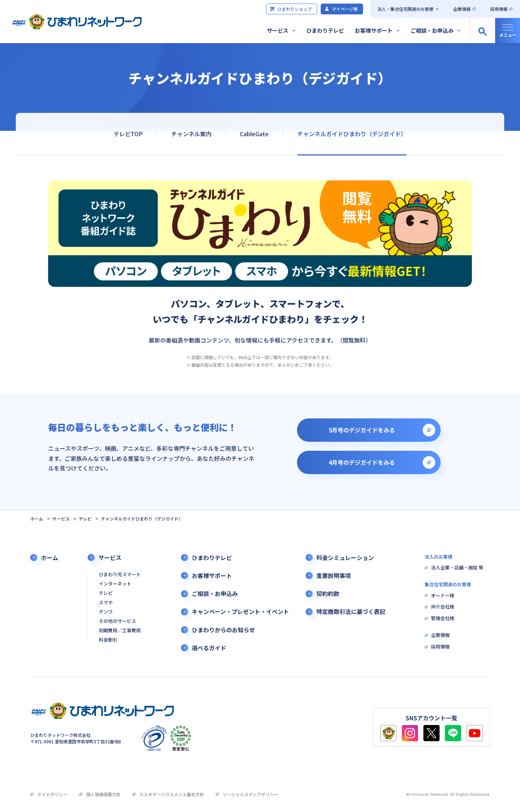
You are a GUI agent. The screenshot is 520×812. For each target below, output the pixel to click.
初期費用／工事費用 (120, 631)
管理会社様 (443, 618)
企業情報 (462, 9)
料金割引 (108, 640)
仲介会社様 (443, 607)
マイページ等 (341, 9)
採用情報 (499, 9)
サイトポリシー (52, 794)
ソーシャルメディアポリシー (250, 794)
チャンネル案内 (191, 134)
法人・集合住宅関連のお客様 (405, 9)
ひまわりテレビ (325, 30)
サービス (278, 30)
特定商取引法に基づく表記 (351, 612)
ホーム (37, 519)
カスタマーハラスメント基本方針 (172, 794)
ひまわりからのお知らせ (223, 630)
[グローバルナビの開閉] (507, 31)
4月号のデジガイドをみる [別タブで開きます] (362, 462)
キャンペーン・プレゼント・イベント (240, 612)
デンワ (106, 612)
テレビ (85, 519)
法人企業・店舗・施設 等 (457, 568)
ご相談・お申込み (432, 30)
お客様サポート (374, 30)
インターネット (115, 584)
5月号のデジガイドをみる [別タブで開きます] (362, 430)
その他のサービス (117, 621)
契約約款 (328, 594)
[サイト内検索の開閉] (482, 31)
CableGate (254, 134)
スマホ (106, 603)
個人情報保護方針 (103, 794)
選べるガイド (209, 648)
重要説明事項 (334, 576)
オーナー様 (443, 596)
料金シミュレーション (345, 558)
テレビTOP (128, 134)
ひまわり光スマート (120, 575)
